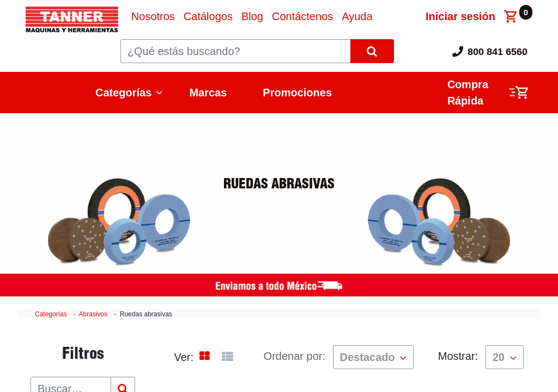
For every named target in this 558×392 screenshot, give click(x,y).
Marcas (208, 93)
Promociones (297, 93)
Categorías (123, 93)
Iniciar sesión (460, 16)
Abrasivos (93, 314)
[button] (374, 357)
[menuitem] (153, 16)
